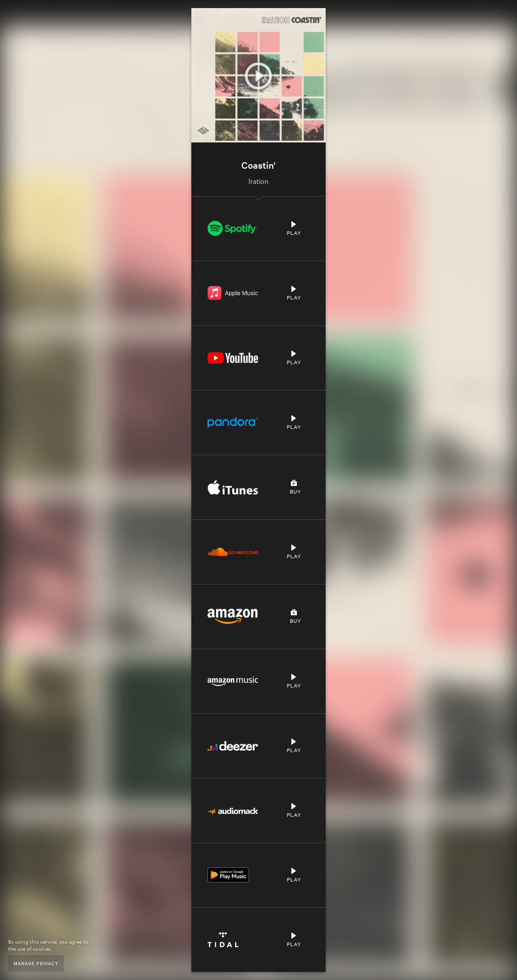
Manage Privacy (36, 963)
